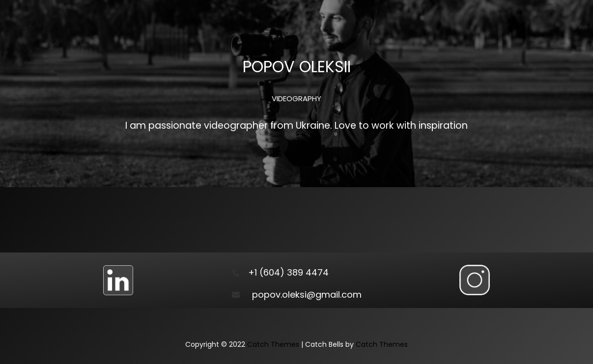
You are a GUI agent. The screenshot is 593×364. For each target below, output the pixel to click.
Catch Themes (273, 344)
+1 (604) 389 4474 (288, 272)
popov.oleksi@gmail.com (307, 294)
